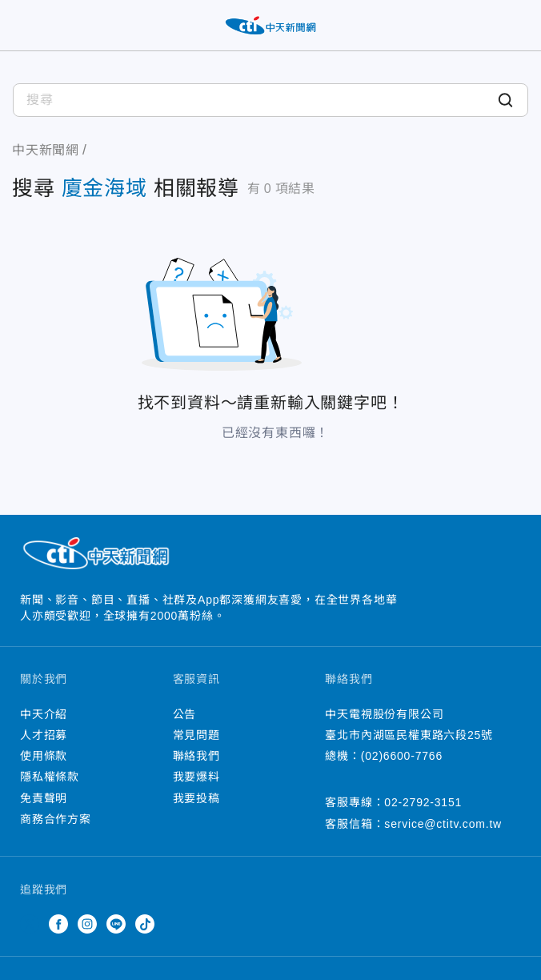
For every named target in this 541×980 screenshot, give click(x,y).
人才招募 (44, 735)
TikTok (145, 924)
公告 (185, 714)
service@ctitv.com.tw (443, 824)
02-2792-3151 (423, 802)
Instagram (87, 924)
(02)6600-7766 (402, 756)
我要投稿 (196, 798)
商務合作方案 (56, 819)
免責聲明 (44, 798)
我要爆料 (196, 777)
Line (116, 924)
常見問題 (196, 735)
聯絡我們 (196, 756)
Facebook (58, 924)
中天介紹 (44, 714)
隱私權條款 (50, 777)
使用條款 (44, 756)
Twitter (30, 924)
